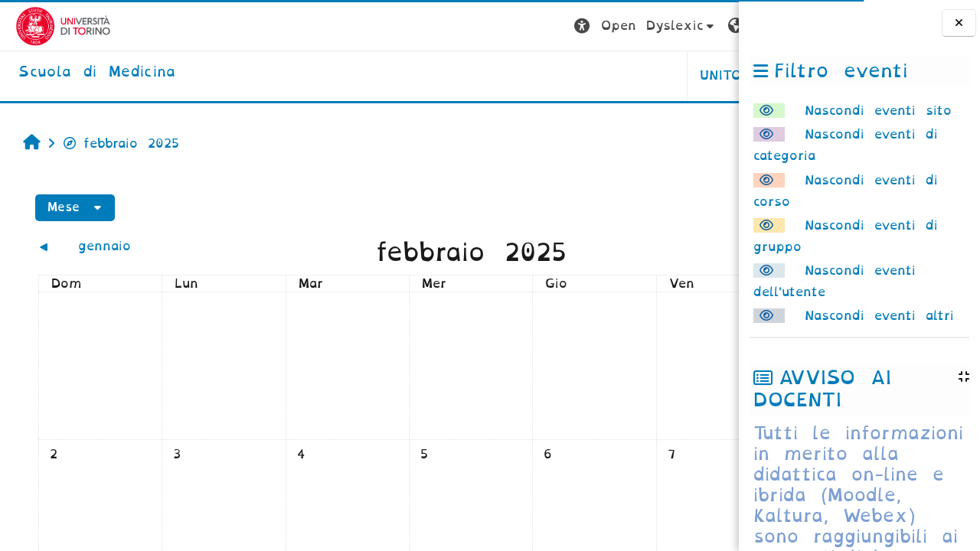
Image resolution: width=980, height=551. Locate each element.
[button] (473, 26)
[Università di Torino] (48, 26)
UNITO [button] (549, 75)
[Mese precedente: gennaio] (116, 246)
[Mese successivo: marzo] (639, 246)
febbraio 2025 (113, 143)
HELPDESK (642, 75)
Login (708, 26)
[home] (82, 73)
